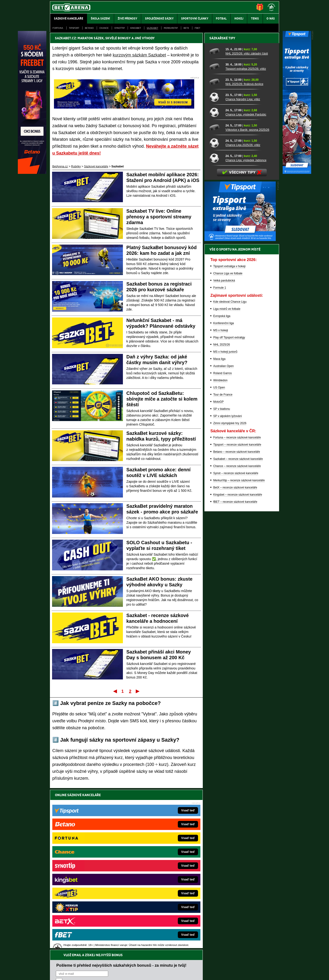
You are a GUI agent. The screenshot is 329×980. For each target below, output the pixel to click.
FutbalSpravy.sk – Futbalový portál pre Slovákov (158, 899)
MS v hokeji (221, 497)
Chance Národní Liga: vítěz (243, 266)
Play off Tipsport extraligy (229, 504)
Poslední (138, 691)
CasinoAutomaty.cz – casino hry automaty (154, 864)
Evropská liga (222, 482)
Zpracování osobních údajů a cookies (159, 972)
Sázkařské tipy (222, 204)
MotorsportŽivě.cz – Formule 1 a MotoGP (87, 885)
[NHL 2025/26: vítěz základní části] (216, 217)
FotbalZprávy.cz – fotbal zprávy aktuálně (86, 864)
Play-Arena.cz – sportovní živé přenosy (86, 892)
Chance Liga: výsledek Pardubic (246, 281)
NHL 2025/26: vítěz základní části (247, 220)
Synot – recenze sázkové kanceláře (236, 639)
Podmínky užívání (119, 972)
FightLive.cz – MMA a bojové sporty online (88, 856)
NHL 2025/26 (222, 511)
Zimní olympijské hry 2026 (230, 589)
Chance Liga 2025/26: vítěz (243, 311)
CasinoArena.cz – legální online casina (85, 914)
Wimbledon (220, 547)
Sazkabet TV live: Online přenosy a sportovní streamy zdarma (159, 217)
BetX (186, 28)
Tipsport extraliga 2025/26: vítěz (246, 235)
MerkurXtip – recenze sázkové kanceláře (239, 647)
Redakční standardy (91, 972)
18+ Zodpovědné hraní (202, 972)
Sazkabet (152, 28)
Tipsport (74, 28)
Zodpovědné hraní (245, 933)
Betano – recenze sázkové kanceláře (237, 618)
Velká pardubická (224, 447)
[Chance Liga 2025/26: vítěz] (216, 309)
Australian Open (223, 532)
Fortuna (58, 28)
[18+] (271, 7)
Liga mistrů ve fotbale (227, 475)
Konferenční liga (224, 489)
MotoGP (218, 568)
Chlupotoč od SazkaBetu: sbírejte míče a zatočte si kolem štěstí (162, 399)
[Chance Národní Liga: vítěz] (216, 263)
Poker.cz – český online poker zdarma (85, 906)
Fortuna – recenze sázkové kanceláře (237, 604)
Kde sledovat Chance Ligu (230, 468)
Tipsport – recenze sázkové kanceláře (237, 611)
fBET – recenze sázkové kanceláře (235, 668)
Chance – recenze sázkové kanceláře (237, 632)
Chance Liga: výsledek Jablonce (246, 327)
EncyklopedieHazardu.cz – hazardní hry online (157, 856)
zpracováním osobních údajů (99, 823)
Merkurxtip (171, 28)
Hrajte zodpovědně (64, 947)
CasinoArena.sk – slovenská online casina (154, 906)
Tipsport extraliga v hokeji (229, 432)
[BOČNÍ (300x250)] (240, 406)
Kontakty (68, 972)
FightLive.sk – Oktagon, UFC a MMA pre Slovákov (159, 885)
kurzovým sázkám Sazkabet (139, 55)
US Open (219, 554)
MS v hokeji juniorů (225, 518)
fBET (197, 28)
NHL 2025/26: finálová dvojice (244, 250)
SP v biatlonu (222, 575)
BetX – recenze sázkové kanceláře (235, 654)
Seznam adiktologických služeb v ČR (141, 962)
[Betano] (32, 173)
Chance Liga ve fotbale (228, 440)
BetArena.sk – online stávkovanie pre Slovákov (157, 878)
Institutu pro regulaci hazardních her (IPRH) (166, 933)
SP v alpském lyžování (228, 582)
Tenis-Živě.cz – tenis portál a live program (87, 878)
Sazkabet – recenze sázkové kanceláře (238, 625)
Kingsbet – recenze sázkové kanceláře (238, 661)
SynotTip (120, 28)
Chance (104, 28)
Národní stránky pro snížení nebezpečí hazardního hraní (221, 962)
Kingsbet (136, 28)
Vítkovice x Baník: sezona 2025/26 (247, 296)
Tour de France (223, 561)
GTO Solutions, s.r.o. (238, 972)
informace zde (134, 952)
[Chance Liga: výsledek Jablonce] (216, 324)
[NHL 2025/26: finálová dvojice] (216, 248)
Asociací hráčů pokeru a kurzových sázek (80, 938)
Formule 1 (220, 454)
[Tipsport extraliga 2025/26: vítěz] (216, 233)
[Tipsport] (297, 173)
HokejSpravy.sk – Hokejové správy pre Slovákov (158, 892)
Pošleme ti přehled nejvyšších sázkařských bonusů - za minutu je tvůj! (121, 805)
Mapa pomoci (175, 962)
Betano (89, 28)
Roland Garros (223, 539)
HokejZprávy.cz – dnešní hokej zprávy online (89, 871)
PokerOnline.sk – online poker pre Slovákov (155, 914)
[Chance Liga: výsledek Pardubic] (216, 278)
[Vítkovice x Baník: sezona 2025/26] (216, 294)
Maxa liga (219, 525)
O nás (54, 972)
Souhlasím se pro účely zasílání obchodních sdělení (115, 823)
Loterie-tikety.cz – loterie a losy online (151, 871)
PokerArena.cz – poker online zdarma (85, 899)
